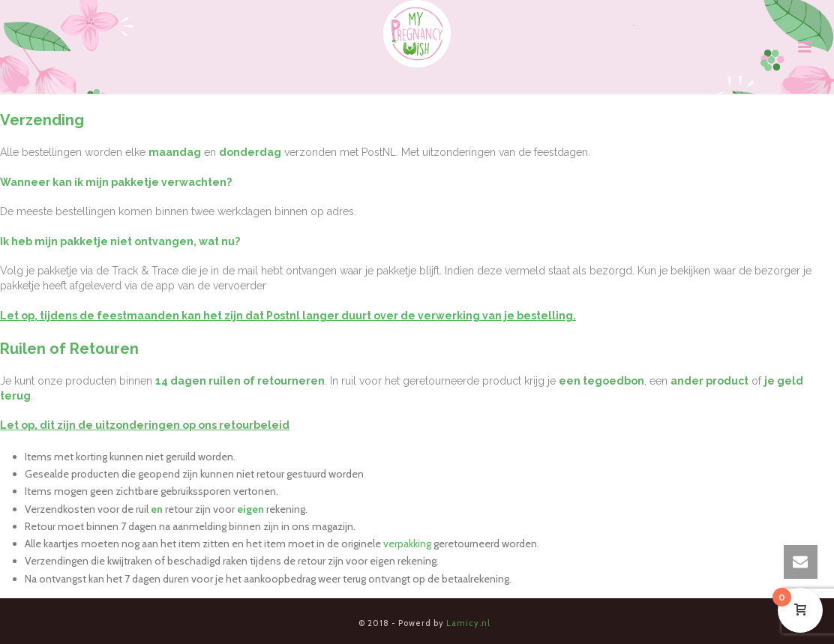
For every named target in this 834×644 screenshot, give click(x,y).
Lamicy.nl (468, 623)
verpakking (407, 544)
